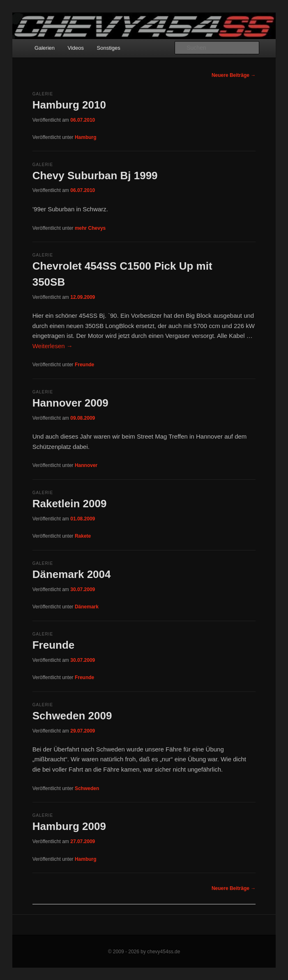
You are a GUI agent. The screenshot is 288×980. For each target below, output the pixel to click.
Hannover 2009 (70, 403)
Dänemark (87, 607)
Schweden (87, 788)
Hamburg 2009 (69, 826)
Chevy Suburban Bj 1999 (95, 176)
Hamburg (86, 137)
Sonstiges (109, 48)
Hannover (86, 465)
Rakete (83, 536)
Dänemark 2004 (72, 574)
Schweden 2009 (72, 716)
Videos (76, 48)
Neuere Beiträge (234, 75)
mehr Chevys (90, 228)
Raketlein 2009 (70, 504)
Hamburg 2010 (69, 105)
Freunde (84, 365)
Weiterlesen (53, 346)
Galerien (45, 48)
